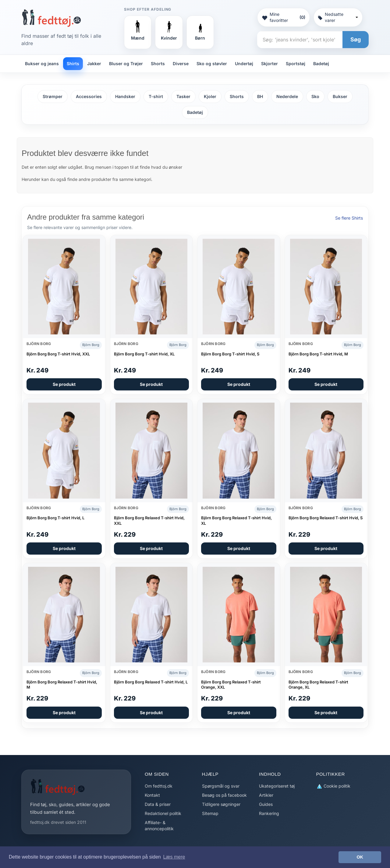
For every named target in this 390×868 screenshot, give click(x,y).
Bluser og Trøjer (126, 64)
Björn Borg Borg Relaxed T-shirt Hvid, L (151, 682)
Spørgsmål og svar (221, 786)
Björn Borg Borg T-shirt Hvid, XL (144, 354)
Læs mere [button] (174, 857)
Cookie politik (333, 786)
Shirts (73, 64)
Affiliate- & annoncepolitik (159, 826)
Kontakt (152, 795)
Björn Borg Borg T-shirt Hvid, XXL (58, 354)
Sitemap (210, 813)
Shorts (158, 64)
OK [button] (360, 857)
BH (260, 96)
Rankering (269, 813)
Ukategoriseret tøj (277, 786)
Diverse (181, 64)
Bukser (340, 96)
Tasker (183, 96)
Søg (356, 39)
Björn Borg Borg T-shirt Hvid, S (230, 354)
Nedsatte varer (338, 17)
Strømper (53, 96)
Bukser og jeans (42, 64)
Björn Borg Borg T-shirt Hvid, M (318, 354)
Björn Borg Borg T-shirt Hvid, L (55, 518)
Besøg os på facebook (224, 795)
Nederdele (287, 96)
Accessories (89, 96)
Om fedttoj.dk (159, 786)
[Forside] (51, 18)
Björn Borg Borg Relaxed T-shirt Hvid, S (326, 518)
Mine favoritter (283, 17)
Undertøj (244, 64)
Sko (315, 96)
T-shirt (156, 96)
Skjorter (269, 64)
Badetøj (321, 64)
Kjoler (210, 96)
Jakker (94, 64)
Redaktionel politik (163, 813)
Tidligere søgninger (221, 804)
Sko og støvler (212, 64)
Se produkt (64, 384)
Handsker (125, 96)
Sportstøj (296, 64)
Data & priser (158, 804)
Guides (266, 804)
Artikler (266, 795)
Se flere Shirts (349, 218)
